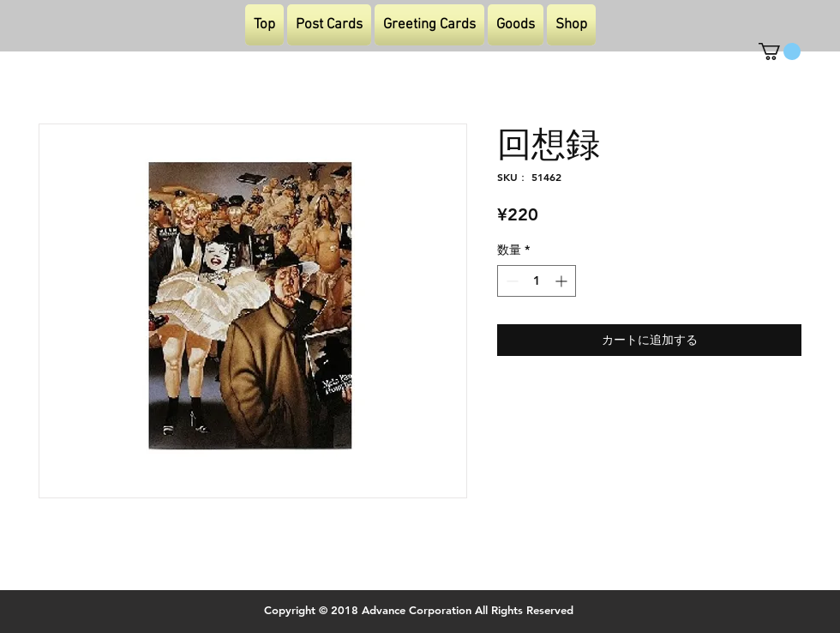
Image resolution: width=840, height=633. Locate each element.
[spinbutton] (537, 281)
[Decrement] (510, 281)
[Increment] (563, 281)
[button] (780, 51)
